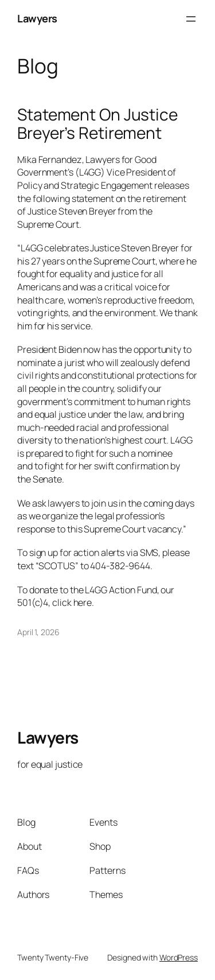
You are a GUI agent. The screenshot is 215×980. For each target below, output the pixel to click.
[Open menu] (191, 19)
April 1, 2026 (38, 632)
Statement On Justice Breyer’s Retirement (97, 124)
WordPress (179, 957)
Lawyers (37, 18)
